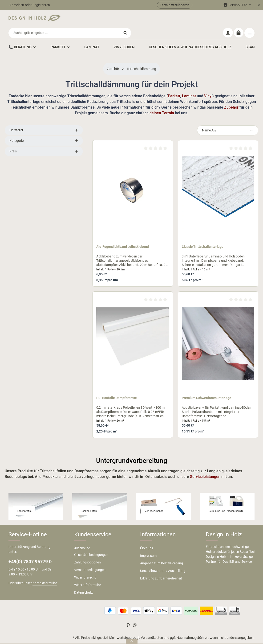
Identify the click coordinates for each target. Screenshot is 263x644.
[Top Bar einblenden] (249, 19)
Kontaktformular (45, 572)
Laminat (189, 85)
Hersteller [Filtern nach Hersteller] (44, 119)
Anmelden (17, 5)
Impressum (148, 545)
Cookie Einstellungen (239, 637)
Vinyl (208, 85)
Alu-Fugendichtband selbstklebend (123, 236)
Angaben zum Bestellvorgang (162, 552)
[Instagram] (135, 615)
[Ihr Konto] (227, 19)
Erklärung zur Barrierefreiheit (161, 567)
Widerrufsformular (88, 574)
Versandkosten (152, 627)
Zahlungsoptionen (87, 551)
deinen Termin (162, 102)
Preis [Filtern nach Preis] (44, 140)
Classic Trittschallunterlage (203, 236)
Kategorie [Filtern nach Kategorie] (44, 130)
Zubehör (231, 96)
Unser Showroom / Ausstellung (163, 560)
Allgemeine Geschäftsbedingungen (91, 540)
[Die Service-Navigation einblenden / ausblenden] (237, 5)
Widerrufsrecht (85, 566)
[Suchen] (187, 19)
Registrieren (41, 5)
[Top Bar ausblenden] (259, 5)
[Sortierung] (228, 119)
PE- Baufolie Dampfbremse (117, 387)
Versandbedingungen (90, 559)
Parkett (174, 85)
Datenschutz (83, 581)
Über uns (147, 537)
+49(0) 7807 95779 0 (30, 550)
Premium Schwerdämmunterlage (206, 387)
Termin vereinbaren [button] (175, 5)
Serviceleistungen (206, 466)
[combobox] (126, 19)
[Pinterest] (129, 615)
